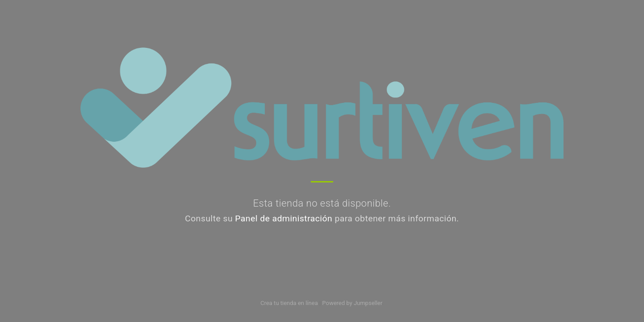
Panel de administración (284, 218)
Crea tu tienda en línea (290, 303)
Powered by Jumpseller (352, 303)
